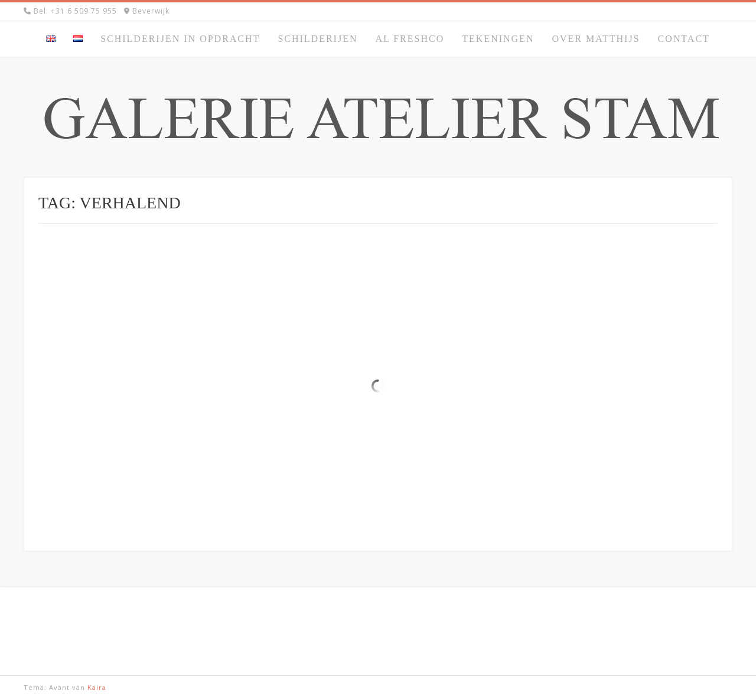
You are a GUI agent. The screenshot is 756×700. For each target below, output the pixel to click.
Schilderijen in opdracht (180, 39)
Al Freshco (410, 39)
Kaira (97, 687)
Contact (684, 39)
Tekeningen (498, 39)
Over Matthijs (596, 39)
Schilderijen (317, 39)
